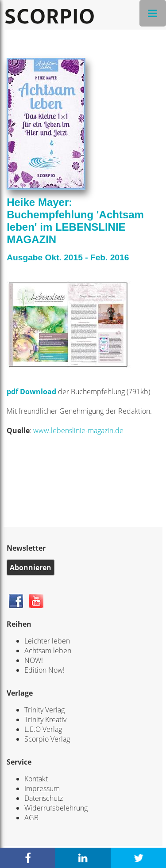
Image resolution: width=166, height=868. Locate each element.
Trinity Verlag (44, 710)
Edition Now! (44, 670)
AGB (31, 818)
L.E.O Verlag (43, 729)
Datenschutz (44, 798)
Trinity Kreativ (45, 720)
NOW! (34, 660)
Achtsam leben (48, 651)
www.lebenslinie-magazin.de (78, 430)
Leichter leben (47, 641)
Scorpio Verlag (47, 739)
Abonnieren (31, 567)
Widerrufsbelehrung (56, 808)
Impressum (42, 788)
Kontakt (36, 779)
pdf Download (32, 392)
